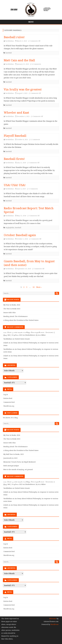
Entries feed (8, 398)
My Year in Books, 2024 (12, 305)
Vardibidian (10, 41)
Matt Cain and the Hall (19, 60)
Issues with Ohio (10, 313)
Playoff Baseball (15, 136)
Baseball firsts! (14, 159)
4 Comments (37, 64)
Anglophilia (10, 228)
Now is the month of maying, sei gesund (18, 470)
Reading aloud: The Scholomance (16, 316)
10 (34, 287)
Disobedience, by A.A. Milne (35, 335)
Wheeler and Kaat (16, 113)
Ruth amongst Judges (11, 466)
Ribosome (53, 619)
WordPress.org (9, 406)
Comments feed (9, 402)
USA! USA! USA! (15, 185)
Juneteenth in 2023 (10, 458)
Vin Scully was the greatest (23, 89)
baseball (9, 53)
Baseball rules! (14, 37)
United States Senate (22, 339)
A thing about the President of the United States (21, 320)
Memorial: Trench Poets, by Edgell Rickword (19, 462)
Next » (39, 287)
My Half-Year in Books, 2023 (14, 454)
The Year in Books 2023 (12, 309)
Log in (6, 395)
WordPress (54, 624)
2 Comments (35, 140)
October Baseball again (20, 235)
